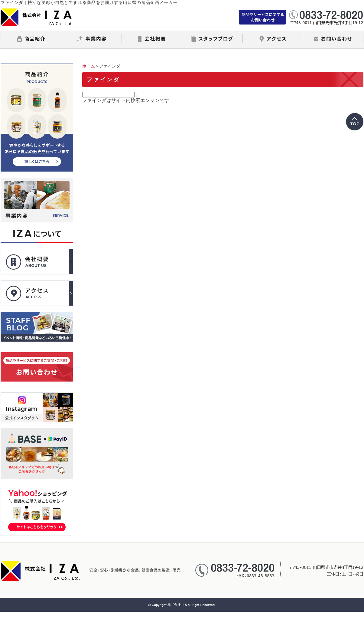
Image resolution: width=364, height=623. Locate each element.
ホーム (89, 66)
